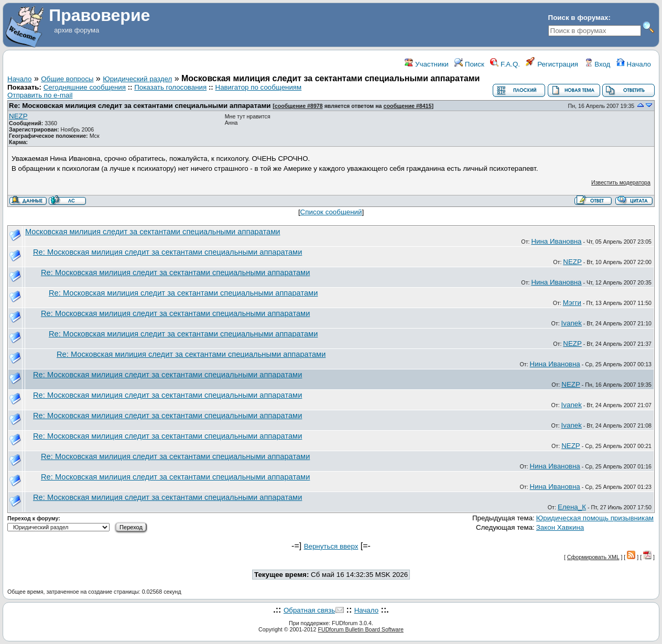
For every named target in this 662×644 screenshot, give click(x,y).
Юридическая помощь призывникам (595, 518)
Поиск (469, 64)
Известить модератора (621, 182)
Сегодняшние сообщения (85, 87)
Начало (634, 64)
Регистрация (552, 64)
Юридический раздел (137, 79)
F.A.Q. (505, 64)
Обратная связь (309, 610)
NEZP (18, 116)
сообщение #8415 (408, 106)
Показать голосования (170, 87)
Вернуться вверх (331, 546)
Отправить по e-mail (40, 95)
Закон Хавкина (560, 527)
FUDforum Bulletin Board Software (360, 629)
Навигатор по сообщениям (259, 87)
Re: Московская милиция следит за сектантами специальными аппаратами (140, 106)
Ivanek (572, 323)
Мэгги (572, 303)
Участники (426, 64)
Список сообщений (331, 212)
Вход (598, 64)
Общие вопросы (67, 79)
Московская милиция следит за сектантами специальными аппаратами (153, 232)
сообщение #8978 (299, 106)
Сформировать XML (593, 557)
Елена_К (572, 507)
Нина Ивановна (556, 241)
